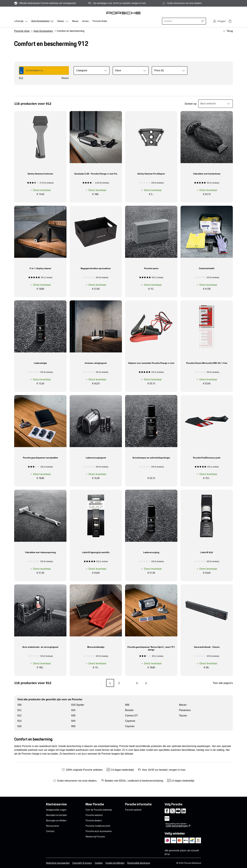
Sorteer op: (191, 104)
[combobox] (181, 21)
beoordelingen (177, 826)
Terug (230, 31)
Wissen (65, 78)
